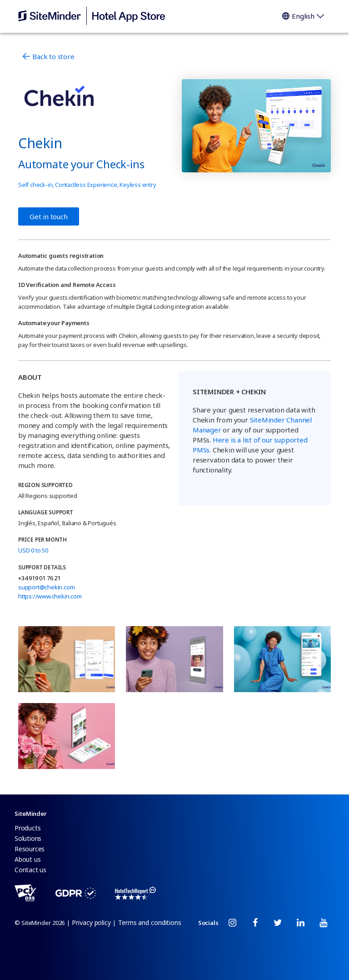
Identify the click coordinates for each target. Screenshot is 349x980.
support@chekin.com (46, 587)
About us (27, 859)
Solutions (28, 838)
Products (27, 828)
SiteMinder (31, 814)
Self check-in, (37, 185)
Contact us (30, 870)
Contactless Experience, (87, 185)
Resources (30, 849)
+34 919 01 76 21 (39, 578)
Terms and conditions (150, 922)
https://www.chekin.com (50, 596)
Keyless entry (138, 185)
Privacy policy (91, 922)
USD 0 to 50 (33, 550)
